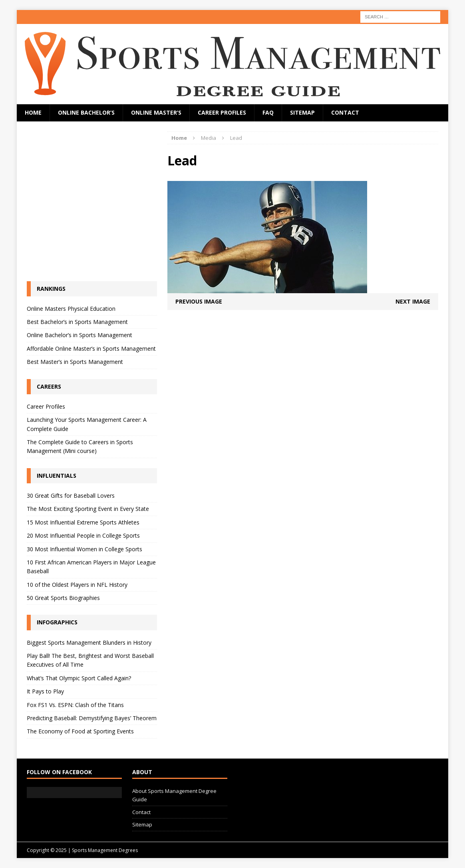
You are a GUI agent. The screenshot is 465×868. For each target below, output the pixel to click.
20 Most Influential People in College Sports (83, 535)
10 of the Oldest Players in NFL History (77, 585)
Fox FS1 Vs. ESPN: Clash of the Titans (75, 705)
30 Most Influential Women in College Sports (84, 549)
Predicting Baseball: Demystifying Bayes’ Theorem (92, 718)
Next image (413, 301)
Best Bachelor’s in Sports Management (77, 322)
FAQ (268, 112)
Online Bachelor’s (86, 112)
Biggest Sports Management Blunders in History (89, 643)
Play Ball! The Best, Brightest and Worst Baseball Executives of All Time (90, 660)
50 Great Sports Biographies (63, 598)
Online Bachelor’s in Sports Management (79, 335)
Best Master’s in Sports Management (75, 362)
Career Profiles (222, 112)
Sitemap (302, 112)
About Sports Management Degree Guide (174, 795)
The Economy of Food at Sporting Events (80, 731)
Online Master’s (156, 112)
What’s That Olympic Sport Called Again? (79, 678)
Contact (345, 112)
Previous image (199, 301)
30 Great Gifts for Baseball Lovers (71, 496)
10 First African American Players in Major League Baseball (91, 567)
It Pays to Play (45, 691)
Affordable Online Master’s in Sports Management (91, 349)
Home (33, 112)
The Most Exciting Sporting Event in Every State (88, 509)
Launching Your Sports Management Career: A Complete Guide (87, 424)
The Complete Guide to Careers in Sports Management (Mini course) (80, 446)
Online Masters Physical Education (71, 309)
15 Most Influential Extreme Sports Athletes (83, 522)
